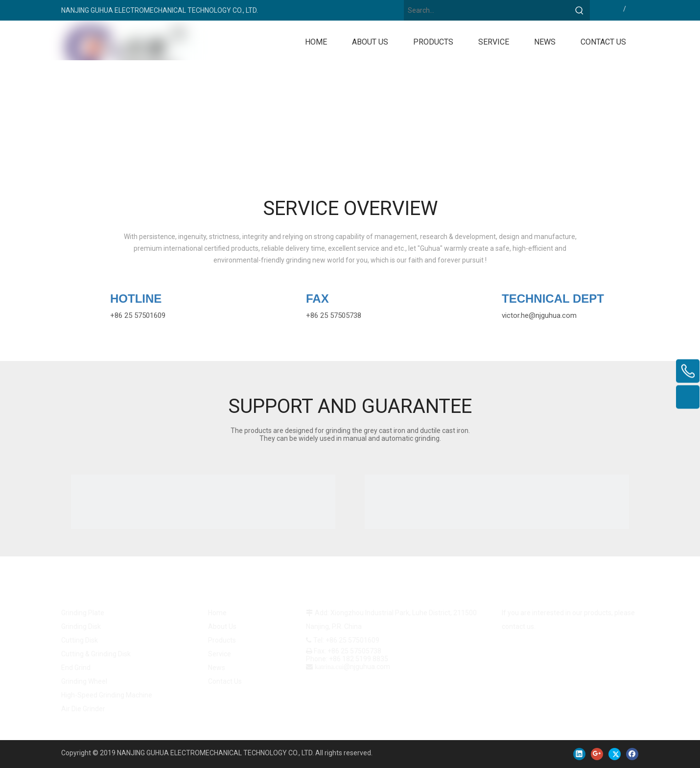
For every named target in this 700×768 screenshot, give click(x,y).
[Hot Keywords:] (580, 10)
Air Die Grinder (83, 709)
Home (217, 613)
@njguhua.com (553, 315)
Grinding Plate (83, 613)
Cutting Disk (80, 640)
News (217, 668)
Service (220, 654)
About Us (222, 626)
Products (222, 640)
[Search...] (487, 10)
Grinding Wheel (84, 681)
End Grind (76, 668)
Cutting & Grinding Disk (96, 654)
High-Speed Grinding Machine (107, 695)
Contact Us (225, 681)
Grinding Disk (81, 626)
